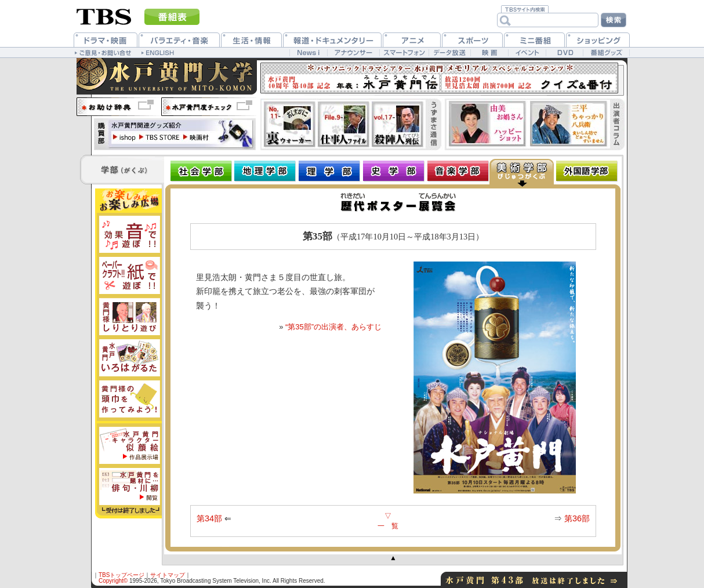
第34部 (209, 518)
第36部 (577, 518)
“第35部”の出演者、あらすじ (333, 327)
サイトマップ (168, 575)
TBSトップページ (121, 575)
